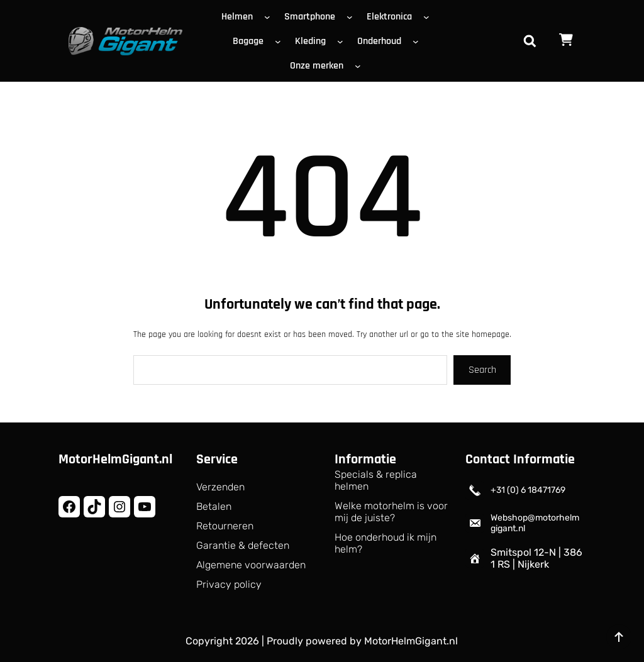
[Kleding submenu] (343, 41)
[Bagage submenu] (280, 41)
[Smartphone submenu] (352, 16)
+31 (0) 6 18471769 (528, 490)
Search (482, 370)
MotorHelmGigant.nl (115, 460)
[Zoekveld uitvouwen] (530, 41)
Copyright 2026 (222, 641)
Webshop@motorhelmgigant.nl (535, 523)
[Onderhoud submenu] (418, 41)
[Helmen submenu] (270, 16)
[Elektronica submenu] (429, 16)
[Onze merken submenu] (360, 65)
